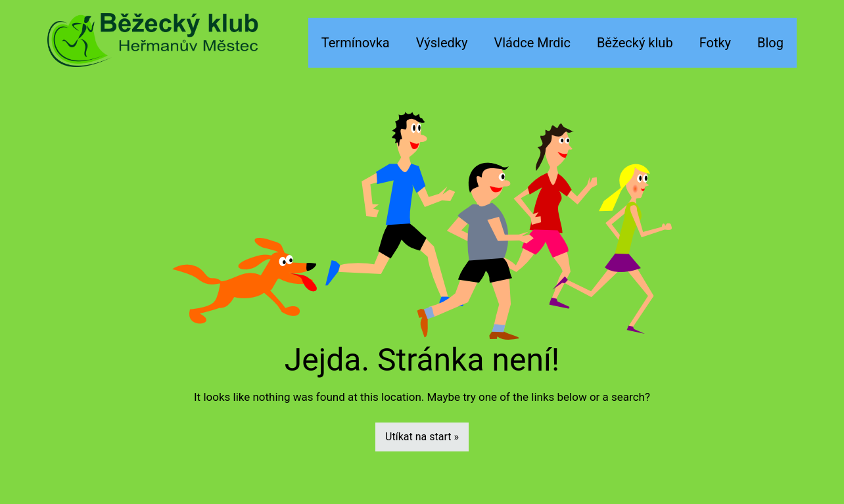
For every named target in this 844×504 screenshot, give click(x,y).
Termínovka (356, 43)
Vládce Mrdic (532, 43)
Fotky (715, 43)
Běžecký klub (635, 43)
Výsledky (442, 43)
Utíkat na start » (422, 437)
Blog (770, 43)
